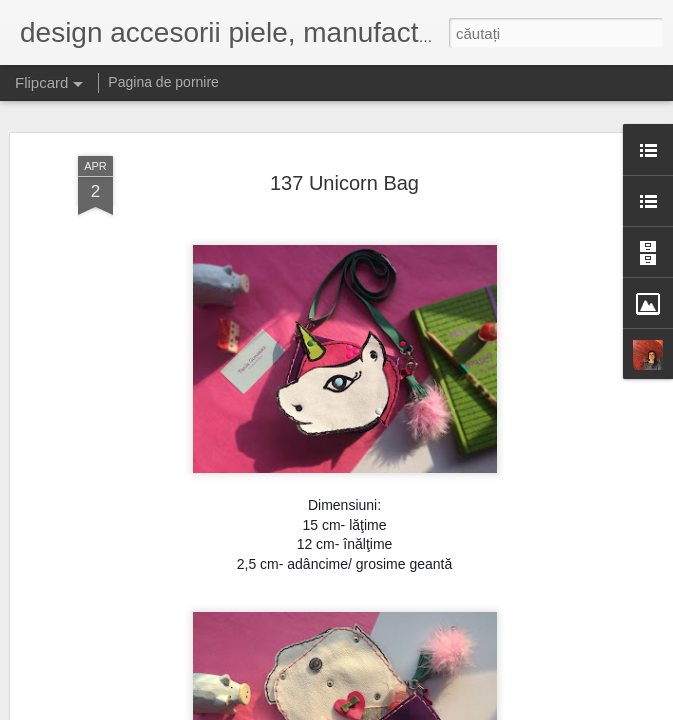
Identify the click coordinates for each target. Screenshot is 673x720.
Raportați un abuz (463, 709)
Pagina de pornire (163, 82)
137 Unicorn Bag (344, 146)
